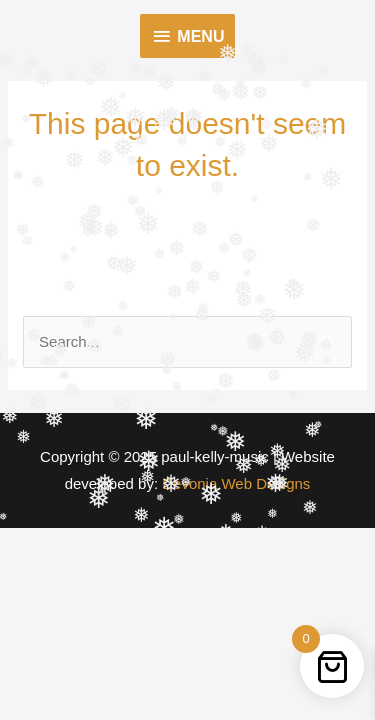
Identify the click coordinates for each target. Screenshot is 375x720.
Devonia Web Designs (234, 483)
